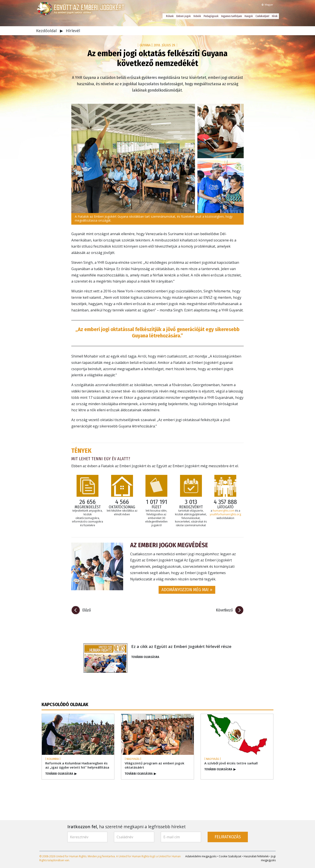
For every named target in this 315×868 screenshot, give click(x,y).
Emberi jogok (184, 16)
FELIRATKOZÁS (228, 837)
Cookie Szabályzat (230, 856)
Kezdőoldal (47, 31)
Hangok (249, 16)
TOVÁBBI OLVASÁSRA (145, 657)
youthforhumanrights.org (225, 514)
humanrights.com (224, 511)
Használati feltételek (256, 856)
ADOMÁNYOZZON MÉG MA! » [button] (187, 590)
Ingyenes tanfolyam (232, 16)
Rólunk (170, 16)
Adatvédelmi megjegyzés (201, 856)
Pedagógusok (211, 16)
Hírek (275, 16)
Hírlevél (73, 31)
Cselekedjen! (262, 16)
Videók (197, 16)
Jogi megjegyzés (268, 858)
